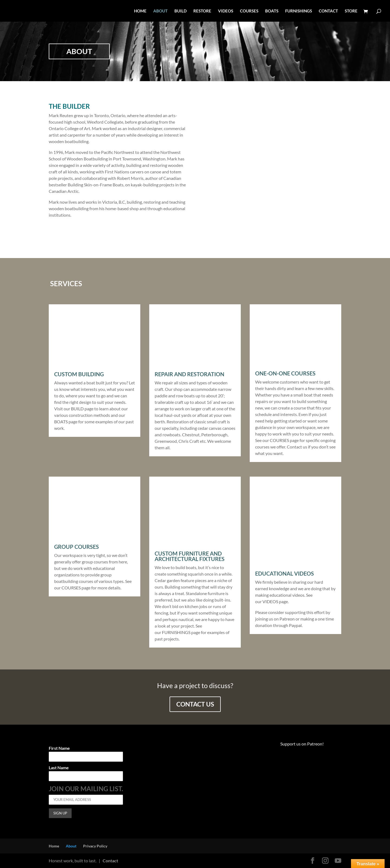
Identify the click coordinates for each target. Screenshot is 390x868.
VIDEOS (226, 11)
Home (54, 846)
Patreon (287, 619)
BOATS (272, 11)
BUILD (181, 11)
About (71, 846)
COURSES (249, 11)
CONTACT (328, 11)
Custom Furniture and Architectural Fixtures (190, 556)
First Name (59, 748)
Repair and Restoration (189, 374)
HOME (140, 11)
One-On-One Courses (285, 373)
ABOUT (160, 11)
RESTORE (202, 11)
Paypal (295, 625)
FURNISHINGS (299, 11)
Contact (110, 861)
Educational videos (285, 573)
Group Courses (77, 547)
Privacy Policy (95, 846)
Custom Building (79, 374)
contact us (195, 704)
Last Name (59, 768)
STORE (351, 11)
